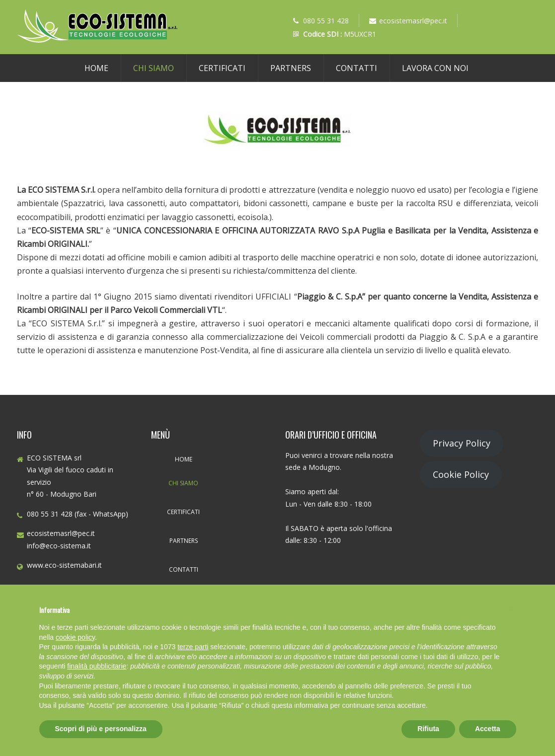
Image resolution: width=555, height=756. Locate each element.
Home (96, 68)
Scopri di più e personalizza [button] (101, 729)
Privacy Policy (462, 443)
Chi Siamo (154, 68)
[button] (511, 608)
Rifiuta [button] (428, 729)
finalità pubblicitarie (97, 666)
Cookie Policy (461, 474)
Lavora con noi (435, 68)
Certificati (222, 68)
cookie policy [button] (75, 637)
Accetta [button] (488, 729)
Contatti (357, 68)
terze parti (193, 647)
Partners (291, 68)
